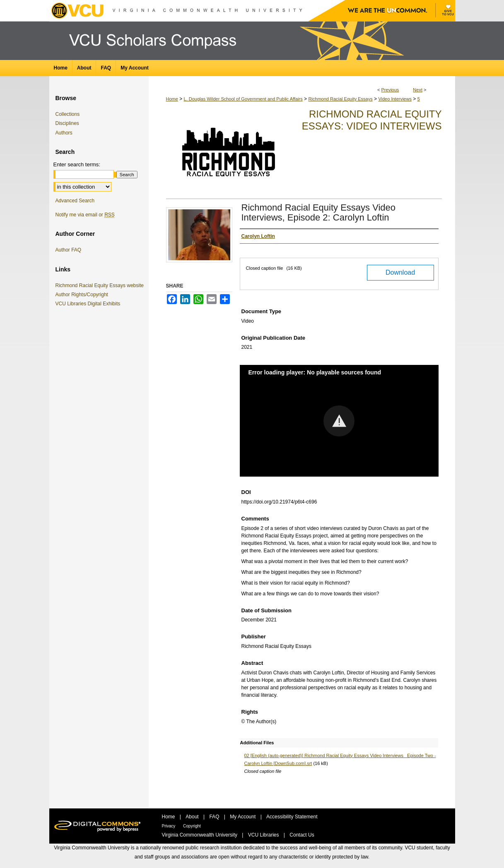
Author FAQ (69, 250)
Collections (68, 114)
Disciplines (67, 123)
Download (400, 272)
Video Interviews (395, 99)
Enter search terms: (77, 164)
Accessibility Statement (292, 817)
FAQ (215, 817)
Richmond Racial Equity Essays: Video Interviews (372, 120)
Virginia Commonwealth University (200, 835)
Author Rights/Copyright (83, 295)
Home (172, 99)
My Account (243, 817)
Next (418, 90)
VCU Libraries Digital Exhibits (89, 304)
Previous (390, 90)
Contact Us (302, 835)
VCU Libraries (264, 835)
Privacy (169, 826)
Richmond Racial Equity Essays (340, 99)
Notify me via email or (85, 215)
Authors (64, 133)
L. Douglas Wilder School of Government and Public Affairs (243, 99)
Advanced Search (75, 201)
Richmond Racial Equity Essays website (101, 285)
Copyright (192, 826)
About (193, 817)
